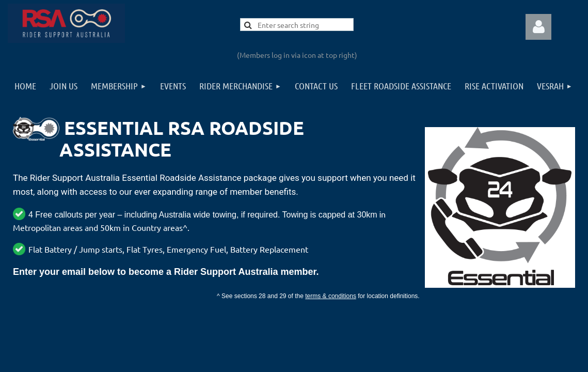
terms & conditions (331, 296)
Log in (538, 27)
